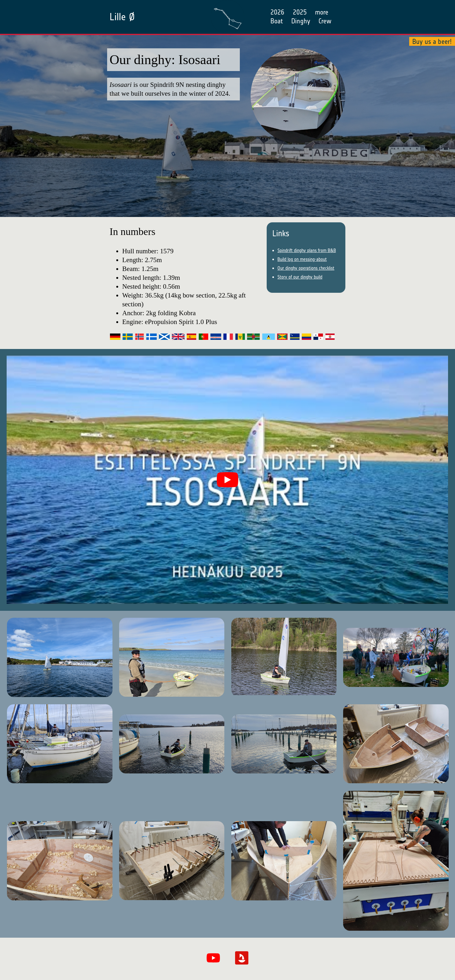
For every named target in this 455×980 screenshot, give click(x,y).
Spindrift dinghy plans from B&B (307, 250)
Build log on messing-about (302, 259)
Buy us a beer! (432, 41)
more (322, 12)
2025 (300, 12)
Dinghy (301, 21)
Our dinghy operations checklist (306, 268)
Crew (325, 21)
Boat (277, 21)
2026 (277, 12)
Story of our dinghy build (300, 277)
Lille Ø (122, 17)
